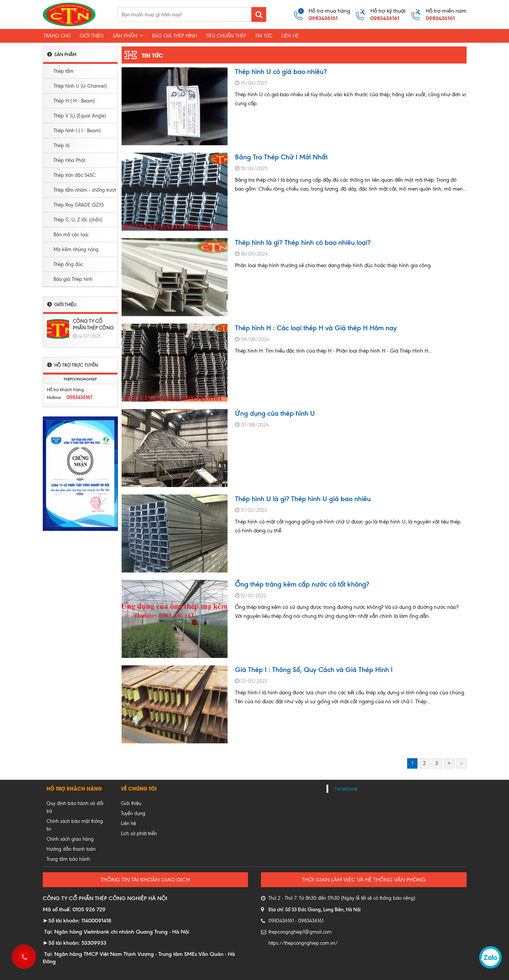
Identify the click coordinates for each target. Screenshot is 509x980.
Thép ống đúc (68, 264)
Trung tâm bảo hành (68, 859)
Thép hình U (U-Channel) (80, 86)
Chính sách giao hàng (70, 839)
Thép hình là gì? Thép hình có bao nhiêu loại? (303, 242)
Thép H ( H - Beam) (74, 101)
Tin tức (264, 36)
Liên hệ (290, 36)
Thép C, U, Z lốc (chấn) (78, 220)
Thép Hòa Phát (69, 160)
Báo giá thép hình (175, 36)
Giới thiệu (131, 803)
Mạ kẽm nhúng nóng (76, 249)
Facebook (346, 789)
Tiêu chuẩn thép (226, 36)
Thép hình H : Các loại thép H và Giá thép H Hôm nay (316, 328)
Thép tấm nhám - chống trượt (85, 190)
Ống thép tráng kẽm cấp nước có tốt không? (302, 584)
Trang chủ (57, 36)
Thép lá (62, 145)
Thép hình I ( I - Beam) (77, 131)
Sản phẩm (128, 36)
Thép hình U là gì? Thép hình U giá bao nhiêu (303, 499)
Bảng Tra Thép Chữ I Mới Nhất (281, 157)
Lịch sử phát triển (139, 833)
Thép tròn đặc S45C (75, 175)
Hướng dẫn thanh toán (71, 849)
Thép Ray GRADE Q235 (79, 205)
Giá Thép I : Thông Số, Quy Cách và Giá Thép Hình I (314, 670)
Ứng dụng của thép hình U (275, 413)
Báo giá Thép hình (73, 279)
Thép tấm (64, 71)
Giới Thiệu (92, 36)
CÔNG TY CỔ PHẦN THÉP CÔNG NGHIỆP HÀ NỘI (93, 328)
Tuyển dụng (133, 813)
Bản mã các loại (71, 235)
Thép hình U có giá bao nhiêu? (281, 72)
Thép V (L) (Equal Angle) (80, 116)
